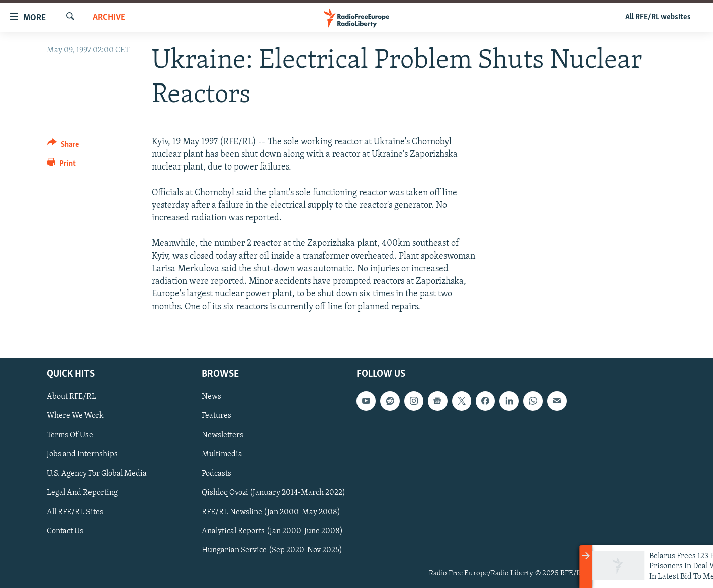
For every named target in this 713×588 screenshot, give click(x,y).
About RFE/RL (71, 397)
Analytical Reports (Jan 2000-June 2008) (272, 531)
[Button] (63, 146)
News (211, 397)
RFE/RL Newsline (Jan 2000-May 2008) (271, 512)
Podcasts (216, 473)
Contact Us (65, 531)
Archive (109, 17)
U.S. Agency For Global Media (97, 473)
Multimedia (222, 454)
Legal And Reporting (82, 492)
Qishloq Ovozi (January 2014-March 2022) (274, 492)
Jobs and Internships (82, 454)
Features (216, 416)
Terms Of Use (70, 435)
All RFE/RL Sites (75, 512)
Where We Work (75, 416)
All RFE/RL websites (658, 17)
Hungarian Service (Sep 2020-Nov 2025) (272, 550)
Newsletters (222, 435)
